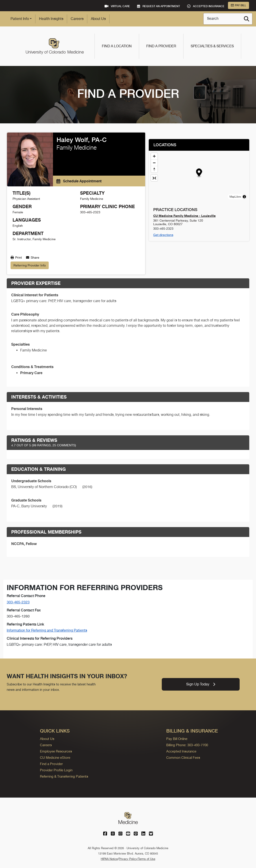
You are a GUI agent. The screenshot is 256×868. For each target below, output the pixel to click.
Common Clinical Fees (183, 758)
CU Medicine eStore (55, 758)
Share (33, 257)
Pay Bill (238, 5)
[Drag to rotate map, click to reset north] (154, 169)
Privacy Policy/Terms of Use (137, 859)
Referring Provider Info (30, 265)
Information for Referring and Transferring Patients (47, 630)
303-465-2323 (18, 602)
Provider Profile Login (56, 770)
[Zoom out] (154, 163)
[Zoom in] (154, 156)
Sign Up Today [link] (201, 684)
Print (16, 257)
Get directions (163, 235)
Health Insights (51, 19)
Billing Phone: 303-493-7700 (187, 745)
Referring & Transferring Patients (64, 776)
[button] (199, 173)
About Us (98, 19)
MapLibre (235, 197)
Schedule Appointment (79, 181)
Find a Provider (161, 46)
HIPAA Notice (109, 859)
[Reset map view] (154, 178)
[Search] (247, 19)
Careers (77, 19)
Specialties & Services (212, 46)
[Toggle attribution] (244, 197)
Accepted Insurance (181, 751)
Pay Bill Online (177, 739)
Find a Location (117, 46)
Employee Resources (56, 751)
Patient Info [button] (20, 19)
